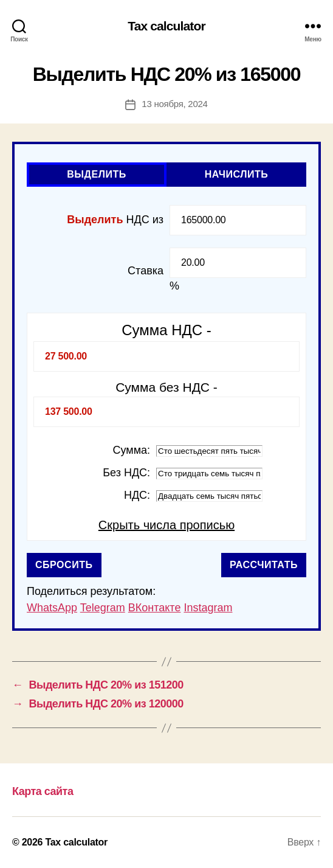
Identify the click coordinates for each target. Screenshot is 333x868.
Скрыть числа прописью (166, 525)
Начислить (237, 174)
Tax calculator (166, 26)
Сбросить (64, 565)
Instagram (208, 608)
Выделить (97, 174)
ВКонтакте (155, 608)
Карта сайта (43, 791)
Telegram (103, 608)
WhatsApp (52, 608)
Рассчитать (264, 565)
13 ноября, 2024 (174, 104)
